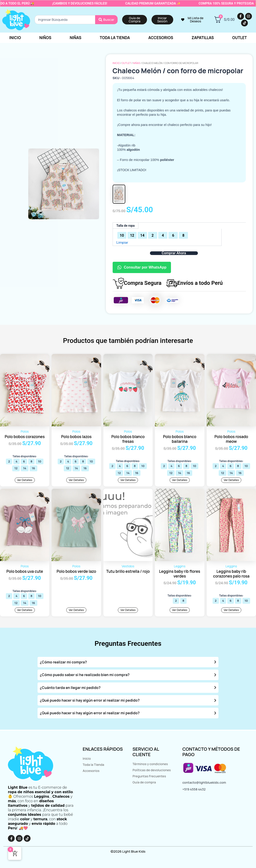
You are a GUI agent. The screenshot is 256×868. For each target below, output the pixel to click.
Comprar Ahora (174, 253)
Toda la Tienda (94, 765)
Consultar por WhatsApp (142, 267)
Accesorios (91, 771)
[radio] (122, 235)
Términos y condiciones (150, 764)
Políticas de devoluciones (152, 770)
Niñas (137, 63)
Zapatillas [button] (203, 38)
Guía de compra (144, 782)
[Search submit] (107, 20)
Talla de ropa (126, 226)
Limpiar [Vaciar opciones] (123, 242)
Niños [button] (45, 38)
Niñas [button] (75, 38)
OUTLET (126, 63)
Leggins (180, 567)
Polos (25, 431)
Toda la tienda (115, 38)
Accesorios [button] (161, 38)
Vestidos (128, 567)
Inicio (15, 38)
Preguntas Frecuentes (149, 776)
